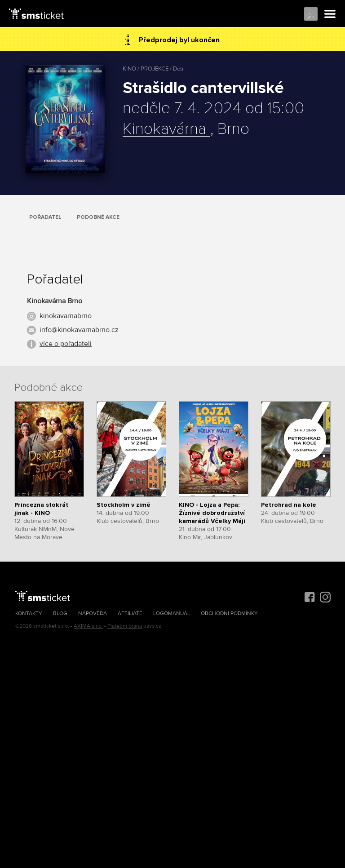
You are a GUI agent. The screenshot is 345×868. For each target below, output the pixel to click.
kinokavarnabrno (66, 316)
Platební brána (125, 626)
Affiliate (130, 613)
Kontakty (29, 613)
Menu (330, 14)
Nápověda (93, 613)
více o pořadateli (66, 344)
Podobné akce (98, 217)
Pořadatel (45, 217)
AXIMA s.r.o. (88, 626)
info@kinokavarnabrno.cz (79, 330)
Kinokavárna (166, 129)
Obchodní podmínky (229, 613)
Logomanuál (172, 613)
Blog (60, 613)
